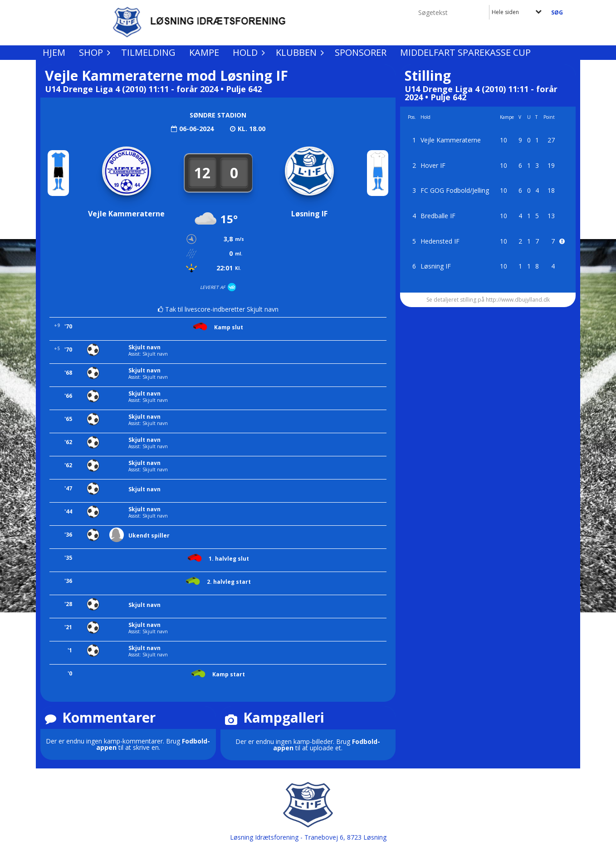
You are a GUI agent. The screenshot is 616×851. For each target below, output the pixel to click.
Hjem (54, 52)
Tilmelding (148, 52)
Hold (247, 52)
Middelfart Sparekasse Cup (465, 52)
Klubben (298, 52)
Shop (93, 52)
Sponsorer (361, 52)
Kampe (204, 52)
